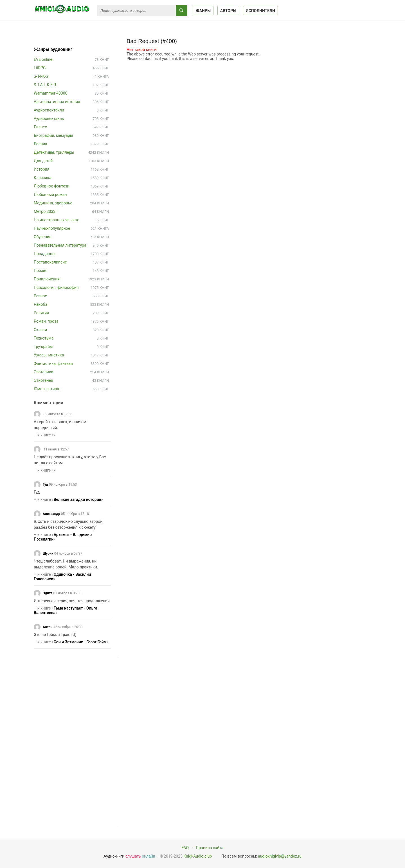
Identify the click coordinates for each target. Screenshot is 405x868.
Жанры (203, 11)
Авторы (228, 11)
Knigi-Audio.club (198, 856)
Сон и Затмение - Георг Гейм (80, 642)
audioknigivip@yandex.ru (280, 856)
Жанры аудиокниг (53, 49)
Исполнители (260, 11)
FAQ (185, 848)
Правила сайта (210, 848)
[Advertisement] (76, 740)
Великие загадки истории (77, 499)
